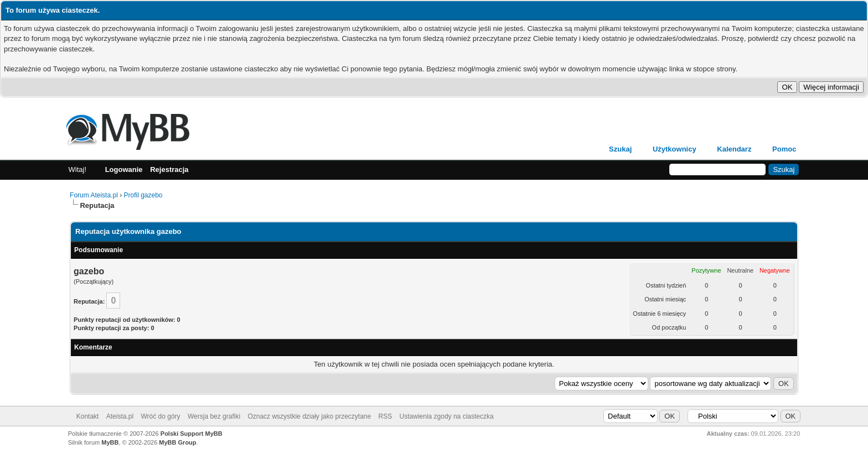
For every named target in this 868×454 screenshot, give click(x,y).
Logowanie (124, 169)
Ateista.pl (120, 416)
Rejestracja (169, 169)
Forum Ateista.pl (94, 195)
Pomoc (784, 149)
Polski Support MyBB (192, 434)
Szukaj (620, 149)
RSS (386, 416)
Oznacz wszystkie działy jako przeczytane (309, 416)
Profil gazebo (143, 195)
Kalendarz (734, 149)
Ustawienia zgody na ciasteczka (447, 416)
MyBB (110, 442)
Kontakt (88, 416)
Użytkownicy (675, 149)
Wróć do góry (160, 416)
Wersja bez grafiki (214, 416)
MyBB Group (177, 442)
